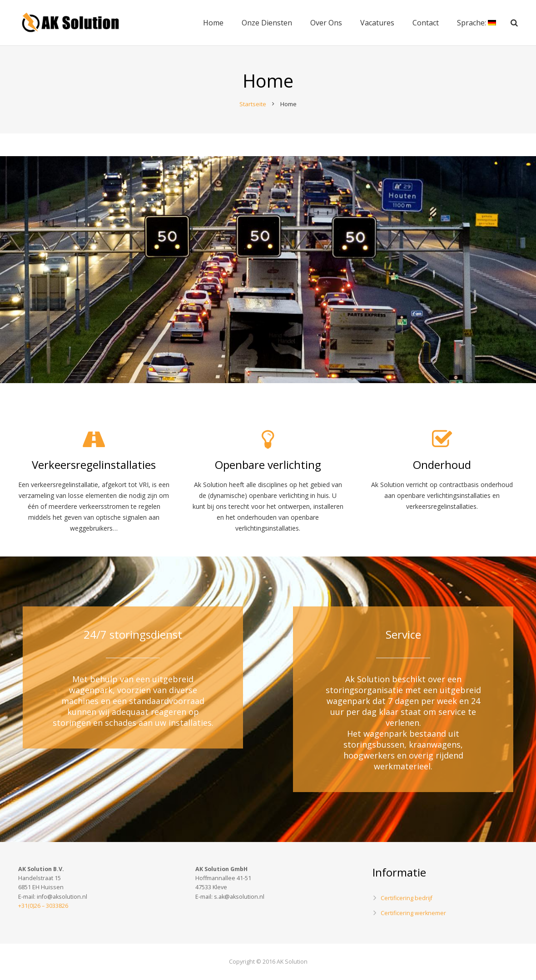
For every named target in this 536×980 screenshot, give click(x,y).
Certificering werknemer (413, 913)
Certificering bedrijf (407, 898)
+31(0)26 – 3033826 (43, 906)
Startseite (253, 104)
